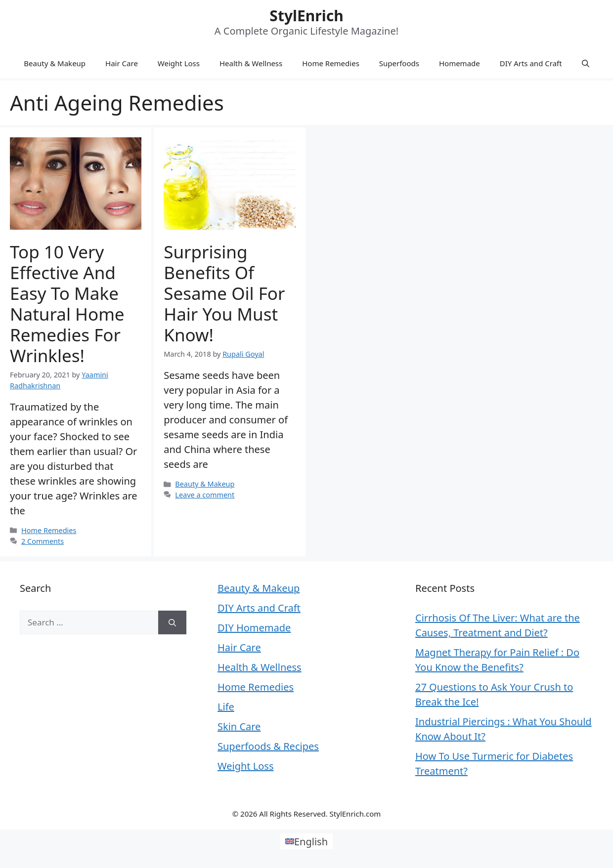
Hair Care (122, 63)
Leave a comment (205, 495)
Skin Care (239, 726)
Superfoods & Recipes (268, 746)
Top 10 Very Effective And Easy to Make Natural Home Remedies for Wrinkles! (67, 304)
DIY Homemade (254, 628)
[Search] (172, 622)
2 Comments (43, 541)
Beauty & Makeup (55, 63)
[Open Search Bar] (586, 63)
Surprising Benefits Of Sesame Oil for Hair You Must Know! (224, 293)
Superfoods (399, 63)
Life (226, 707)
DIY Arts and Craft (531, 63)
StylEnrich (306, 16)
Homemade (460, 63)
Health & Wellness (251, 63)
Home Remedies (331, 63)
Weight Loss (179, 63)
